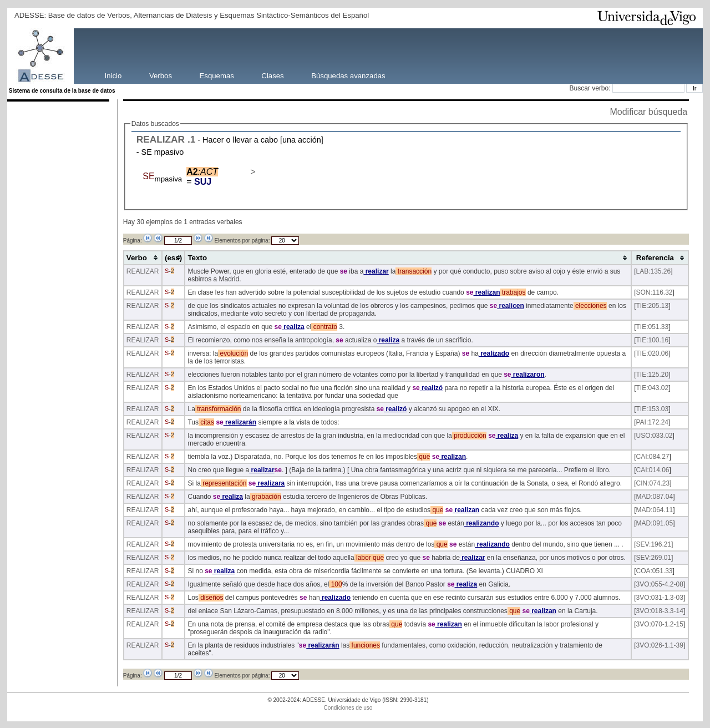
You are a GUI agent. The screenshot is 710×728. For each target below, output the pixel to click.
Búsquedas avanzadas (348, 75)
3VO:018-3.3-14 (660, 611)
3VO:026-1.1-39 (660, 645)
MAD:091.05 (655, 523)
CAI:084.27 (653, 457)
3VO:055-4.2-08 (660, 584)
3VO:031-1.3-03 (660, 598)
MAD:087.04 (655, 497)
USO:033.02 (655, 436)
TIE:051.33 (653, 327)
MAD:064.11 (655, 510)
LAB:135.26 (654, 271)
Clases (272, 75)
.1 (191, 139)
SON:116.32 (655, 292)
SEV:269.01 (654, 558)
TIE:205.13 (653, 306)
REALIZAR (161, 139)
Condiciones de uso (348, 708)
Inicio (113, 75)
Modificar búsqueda (648, 112)
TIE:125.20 (653, 375)
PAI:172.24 (653, 422)
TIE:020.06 (653, 353)
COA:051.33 (655, 571)
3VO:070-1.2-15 (660, 624)
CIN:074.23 (653, 483)
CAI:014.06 (653, 470)
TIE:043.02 (653, 388)
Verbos (161, 75)
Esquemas (217, 75)
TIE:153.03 (653, 409)
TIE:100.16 (653, 340)
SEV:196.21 (654, 544)
